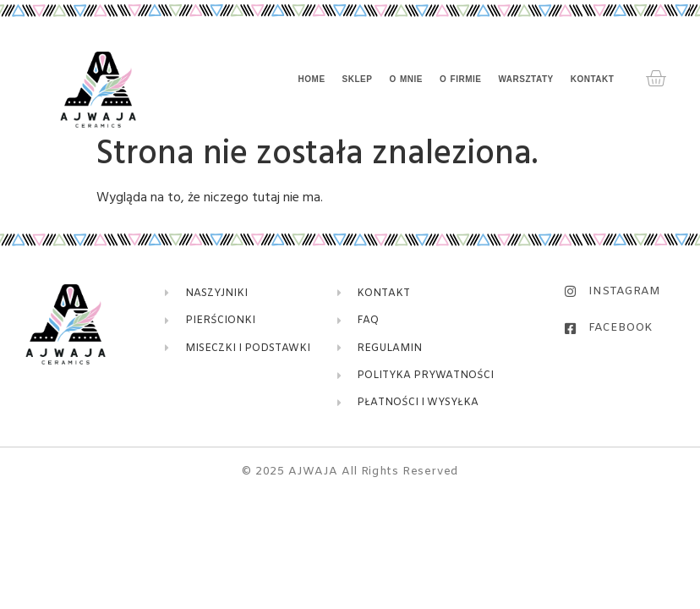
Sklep (358, 79)
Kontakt (593, 79)
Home (312, 79)
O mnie (406, 79)
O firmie (460, 79)
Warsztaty (525, 79)
